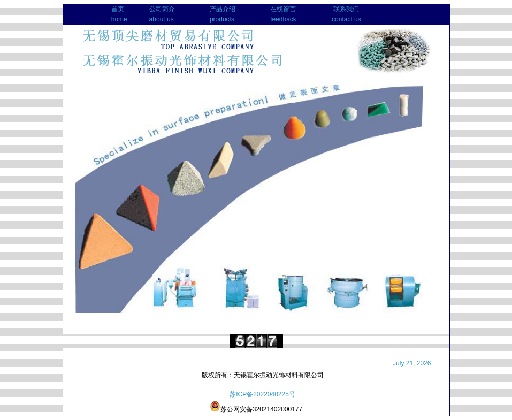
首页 (118, 9)
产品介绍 (223, 9)
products (222, 19)
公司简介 (162, 9)
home (119, 19)
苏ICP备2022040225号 (262, 394)
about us (162, 19)
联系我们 (346, 9)
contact (342, 19)
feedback (283, 19)
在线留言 (283, 9)
